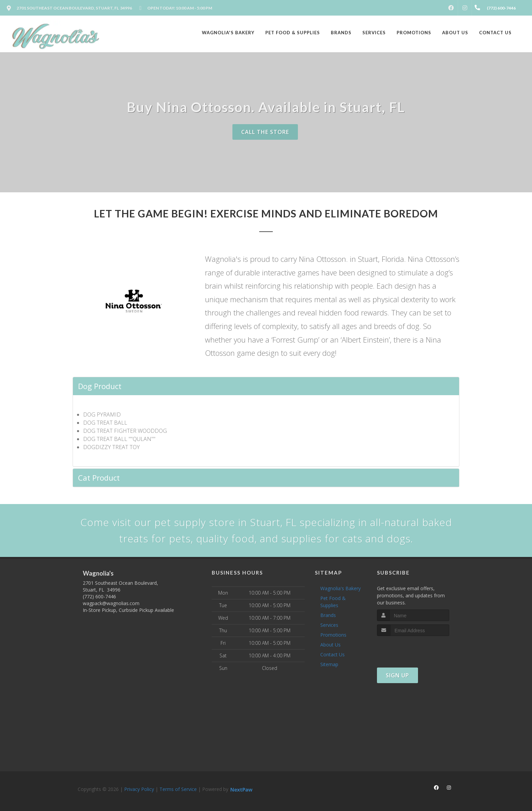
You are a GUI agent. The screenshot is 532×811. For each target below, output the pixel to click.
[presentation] (413, 649)
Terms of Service (178, 789)
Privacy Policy (139, 789)
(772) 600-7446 (99, 596)
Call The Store (265, 132)
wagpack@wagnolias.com (111, 603)
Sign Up (397, 675)
